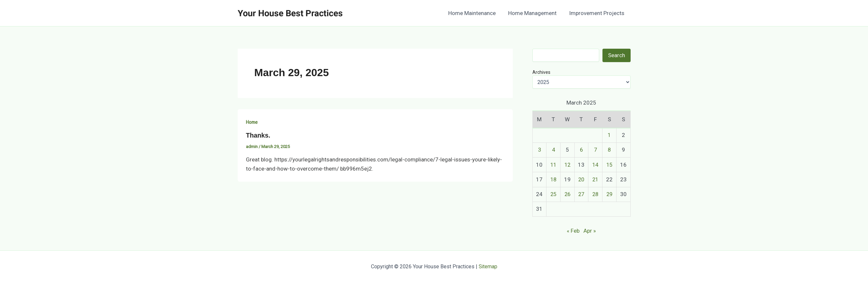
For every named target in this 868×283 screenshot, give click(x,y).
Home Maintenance (475, 13)
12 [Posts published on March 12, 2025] (567, 165)
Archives (541, 72)
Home (252, 122)
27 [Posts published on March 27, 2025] (581, 194)
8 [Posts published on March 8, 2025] (609, 150)
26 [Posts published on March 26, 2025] (567, 194)
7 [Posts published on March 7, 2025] (595, 150)
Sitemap (488, 266)
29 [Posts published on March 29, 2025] (609, 194)
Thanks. (258, 135)
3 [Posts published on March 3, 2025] (539, 150)
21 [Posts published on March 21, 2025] (595, 179)
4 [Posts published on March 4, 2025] (553, 150)
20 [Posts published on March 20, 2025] (581, 179)
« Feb (573, 231)
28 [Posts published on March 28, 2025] (595, 194)
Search (617, 55)
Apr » (590, 231)
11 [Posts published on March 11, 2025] (553, 165)
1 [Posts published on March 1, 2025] (609, 135)
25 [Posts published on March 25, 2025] (553, 194)
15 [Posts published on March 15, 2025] (609, 165)
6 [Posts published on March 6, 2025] (581, 150)
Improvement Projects (597, 13)
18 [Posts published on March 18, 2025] (553, 179)
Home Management (534, 13)
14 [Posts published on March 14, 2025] (595, 165)
